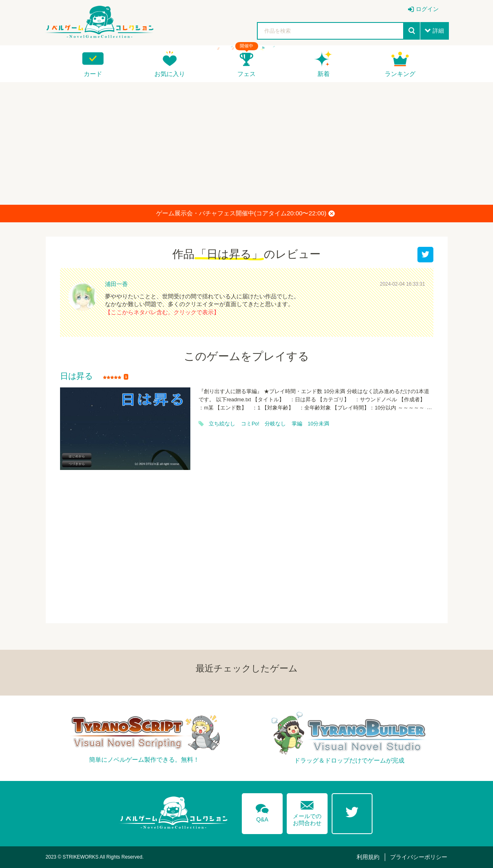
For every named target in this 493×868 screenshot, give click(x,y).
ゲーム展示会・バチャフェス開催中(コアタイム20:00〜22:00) (245, 213)
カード (93, 74)
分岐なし (275, 424)
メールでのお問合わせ (307, 811)
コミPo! (250, 424)
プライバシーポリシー (419, 857)
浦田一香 (116, 284)
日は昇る (76, 376)
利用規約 (368, 857)
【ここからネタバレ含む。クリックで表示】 (162, 312)
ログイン (427, 9)
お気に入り (170, 74)
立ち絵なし (222, 424)
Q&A (262, 812)
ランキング (400, 74)
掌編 (297, 424)
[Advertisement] (247, 143)
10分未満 (318, 424)
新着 (323, 74)
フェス (246, 74)
